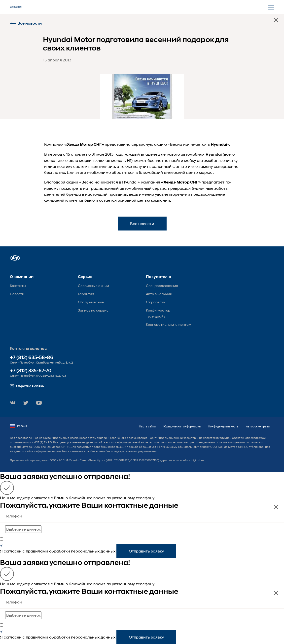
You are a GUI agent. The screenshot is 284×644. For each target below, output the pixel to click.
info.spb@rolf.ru (193, 460)
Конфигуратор (158, 310)
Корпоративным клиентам (169, 324)
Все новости (26, 23)
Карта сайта (147, 426)
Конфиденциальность (223, 426)
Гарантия (86, 294)
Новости (17, 294)
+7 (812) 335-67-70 (31, 371)
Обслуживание (91, 302)
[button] (15, 258)
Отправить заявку (146, 551)
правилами (37, 551)
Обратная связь (27, 386)
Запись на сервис (93, 310)
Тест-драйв (156, 316)
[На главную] (16, 7)
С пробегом (156, 302)
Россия (18, 426)
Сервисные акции (93, 286)
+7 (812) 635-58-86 (32, 357)
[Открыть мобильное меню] (271, 7)
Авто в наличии (159, 294)
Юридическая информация (182, 426)
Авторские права (258, 426)
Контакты (18, 286)
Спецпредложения (162, 286)
